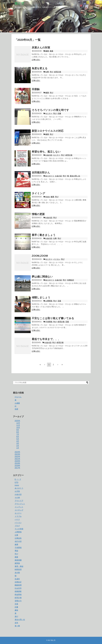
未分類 (17, 573)
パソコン (57, 259)
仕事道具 (18, 538)
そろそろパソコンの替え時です (50, 110)
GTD (17, 482)
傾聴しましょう (41, 297)
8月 (18, 432)
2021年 (17, 459)
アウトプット (20, 504)
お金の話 (49, 155)
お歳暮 (17, 403)
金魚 (16, 623)
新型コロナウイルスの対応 (48, 131)
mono (48, 197)
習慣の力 (18, 601)
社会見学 (18, 588)
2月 (18, 446)
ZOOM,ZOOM (40, 256)
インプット (19, 507)
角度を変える (40, 68)
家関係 (17, 563)
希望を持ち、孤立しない (46, 152)
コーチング (19, 510)
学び (51, 72)
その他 (17, 498)
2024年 (17, 452)
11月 (18, 425)
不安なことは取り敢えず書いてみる (53, 318)
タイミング (38, 193)
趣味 (16, 610)
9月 (18, 430)
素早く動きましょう (44, 235)
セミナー (49, 113)
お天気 (17, 491)
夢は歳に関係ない (42, 277)
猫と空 (19, 3)
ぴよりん (18, 397)
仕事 (47, 72)
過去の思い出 (75, 176)
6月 (18, 437)
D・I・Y (18, 479)
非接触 (36, 89)
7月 (18, 434)
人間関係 (49, 301)
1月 (18, 448)
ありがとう (50, 176)
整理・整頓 (19, 566)
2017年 (17, 468)
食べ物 (17, 626)
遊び (16, 616)
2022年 (17, 456)
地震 (16, 409)
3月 (18, 443)
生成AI (17, 579)
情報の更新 (38, 214)
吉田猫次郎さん (41, 172)
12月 (18, 423)
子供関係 (49, 322)
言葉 (59, 301)
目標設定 (71, 280)
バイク (17, 519)
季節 (16, 551)
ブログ (17, 526)
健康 (47, 51)
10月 (18, 428)
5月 (18, 439)
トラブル (18, 516)
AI (15, 406)
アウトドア (19, 501)
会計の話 (18, 541)
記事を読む (36, 60)
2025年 (17, 421)
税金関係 (18, 595)
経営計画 (58, 72)
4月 (18, 441)
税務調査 (18, 591)
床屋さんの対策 (41, 48)
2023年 (17, 454)
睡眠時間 (18, 585)
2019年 (17, 463)
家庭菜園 (18, 560)
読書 (59, 113)
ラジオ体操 (19, 529)
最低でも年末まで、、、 (46, 339)
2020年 (17, 461)
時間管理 (18, 570)
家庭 (51, 51)
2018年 (17, 465)
